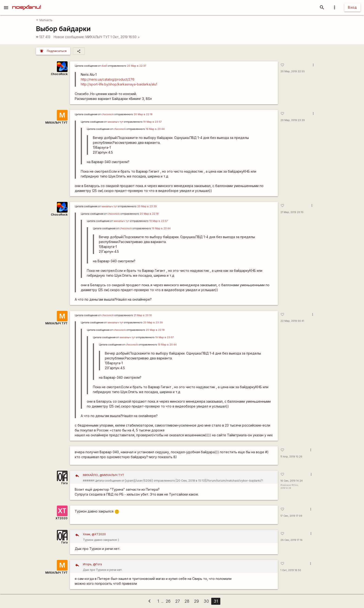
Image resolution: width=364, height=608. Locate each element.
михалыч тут (115, 122)
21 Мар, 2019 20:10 (292, 212)
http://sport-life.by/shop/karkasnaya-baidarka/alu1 (119, 84)
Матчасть (44, 20)
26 (168, 601)
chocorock (108, 114)
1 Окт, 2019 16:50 (125, 37)
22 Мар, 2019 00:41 (292, 321)
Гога (64, 483)
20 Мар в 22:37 (137, 66)
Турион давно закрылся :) (179, 537)
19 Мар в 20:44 (155, 129)
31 (216, 601)
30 (206, 601)
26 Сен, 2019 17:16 (291, 540)
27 (178, 601)
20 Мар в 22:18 (143, 114)
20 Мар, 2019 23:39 (293, 120)
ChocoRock (59, 74)
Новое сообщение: (69, 37)
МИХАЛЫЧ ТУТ (98, 37)
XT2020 (62, 518)
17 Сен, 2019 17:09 (291, 516)
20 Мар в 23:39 (147, 206)
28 (187, 601)
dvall (104, 66)
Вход (352, 7)
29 (197, 601)
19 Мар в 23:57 (153, 122)
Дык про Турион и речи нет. (179, 567)
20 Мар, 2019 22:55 (293, 71)
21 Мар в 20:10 (143, 315)
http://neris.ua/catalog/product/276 (108, 79)
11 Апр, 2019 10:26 (291, 457)
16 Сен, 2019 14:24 (292, 481)
